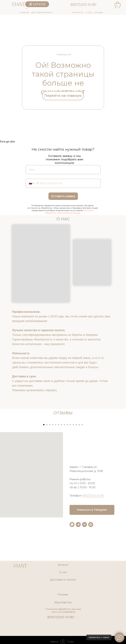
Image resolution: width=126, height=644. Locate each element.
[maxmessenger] (91, 574)
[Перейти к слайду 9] (67, 474)
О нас (63, 622)
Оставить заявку (63, 196)
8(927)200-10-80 (83, 5)
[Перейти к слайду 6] (59, 474)
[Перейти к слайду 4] (53, 474)
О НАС (89, 12)
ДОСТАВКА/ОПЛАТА (42, 12)
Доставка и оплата (63, 629)
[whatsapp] (72, 574)
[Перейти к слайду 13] (79, 474)
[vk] (84, 574)
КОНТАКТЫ (78, 12)
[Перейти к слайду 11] (73, 474)
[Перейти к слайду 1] (44, 474)
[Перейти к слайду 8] (64, 474)
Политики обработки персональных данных (69, 212)
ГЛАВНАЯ (24, 12)
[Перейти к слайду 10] (70, 474)
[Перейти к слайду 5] (56, 474)
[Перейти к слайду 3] (50, 474)
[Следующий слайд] (119, 444)
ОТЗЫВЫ (98, 12)
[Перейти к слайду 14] (82, 474)
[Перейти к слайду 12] (76, 474)
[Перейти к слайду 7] (62, 474)
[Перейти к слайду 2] (47, 474)
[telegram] (78, 574)
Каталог (63, 614)
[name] (63, 170)
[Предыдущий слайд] (7, 444)
